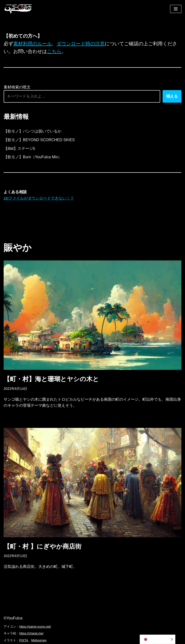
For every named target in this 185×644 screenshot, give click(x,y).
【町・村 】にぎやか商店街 (43, 546)
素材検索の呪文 (17, 87)
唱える (172, 96)
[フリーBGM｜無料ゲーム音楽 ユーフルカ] (18, 9)
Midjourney (39, 640)
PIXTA (24, 640)
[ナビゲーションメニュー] (176, 9)
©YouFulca (13, 618)
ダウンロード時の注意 (81, 44)
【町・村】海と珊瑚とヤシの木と (51, 379)
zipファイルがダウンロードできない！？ (39, 198)
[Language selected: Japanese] (158, 639)
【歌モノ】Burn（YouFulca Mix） (33, 157)
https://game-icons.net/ (35, 627)
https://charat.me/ (31, 633)
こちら (54, 51)
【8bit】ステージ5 (19, 149)
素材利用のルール (33, 44)
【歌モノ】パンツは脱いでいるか (33, 131)
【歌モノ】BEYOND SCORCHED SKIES (39, 140)
